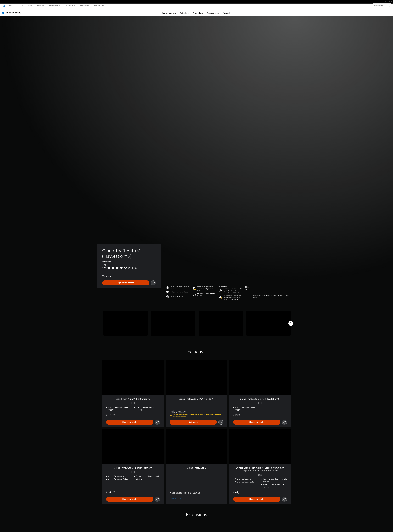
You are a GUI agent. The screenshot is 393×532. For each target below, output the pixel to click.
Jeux (10, 5)
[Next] (291, 322)
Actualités (69, 5)
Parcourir (226, 11)
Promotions (198, 11)
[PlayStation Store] (12, 11)
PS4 (29, 5)
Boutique (84, 5)
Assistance (98, 5)
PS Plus (40, 5)
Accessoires (54, 5)
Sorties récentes (169, 11)
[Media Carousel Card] (126, 322)
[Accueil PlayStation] (4, 5)
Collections (184, 11)
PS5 (20, 5)
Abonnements (213, 11)
